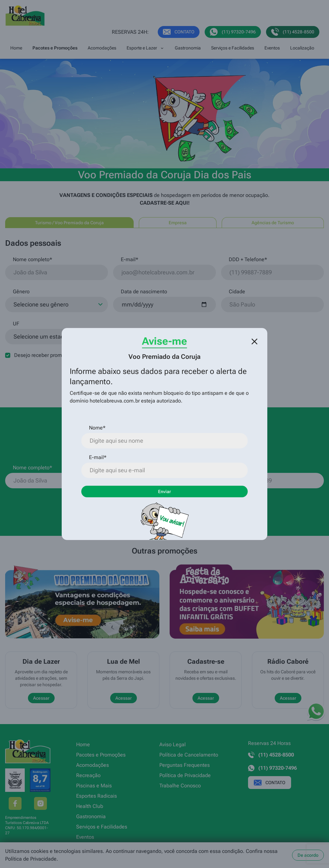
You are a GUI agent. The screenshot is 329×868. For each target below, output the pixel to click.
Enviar (164, 492)
